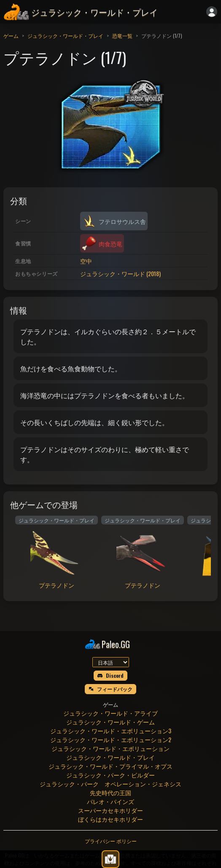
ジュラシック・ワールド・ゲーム (110, 722)
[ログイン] (212, 12)
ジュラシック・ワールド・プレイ (65, 36)
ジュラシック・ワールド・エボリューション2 (111, 739)
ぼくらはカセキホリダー (110, 819)
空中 (86, 261)
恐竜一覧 (122, 36)
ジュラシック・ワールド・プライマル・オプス (110, 766)
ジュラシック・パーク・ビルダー (110, 775)
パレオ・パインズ (110, 801)
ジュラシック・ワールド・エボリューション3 (111, 731)
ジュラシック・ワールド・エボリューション (110, 748)
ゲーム (11, 36)
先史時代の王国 (110, 792)
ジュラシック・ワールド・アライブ (110, 713)
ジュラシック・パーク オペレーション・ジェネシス (110, 784)
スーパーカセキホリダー (110, 810)
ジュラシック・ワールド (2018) (120, 273)
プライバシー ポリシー (111, 841)
